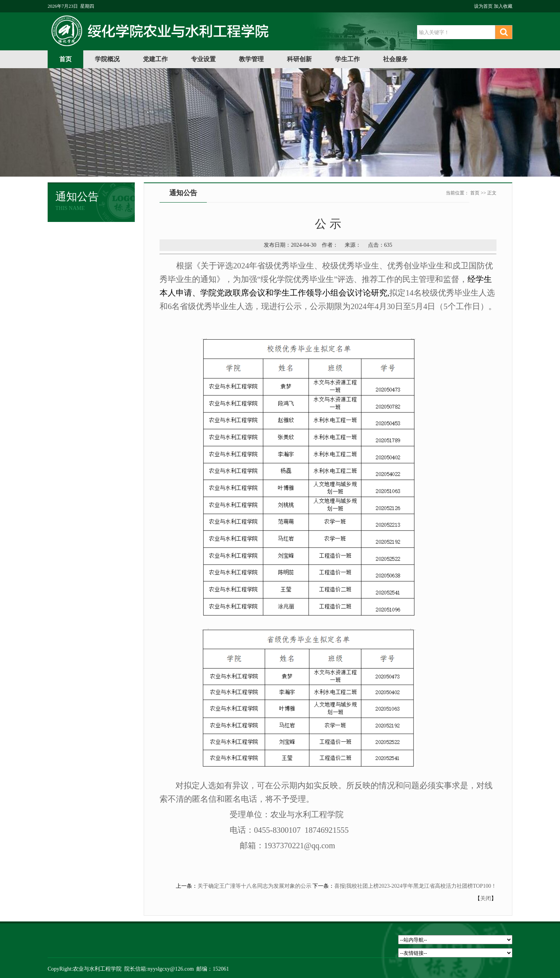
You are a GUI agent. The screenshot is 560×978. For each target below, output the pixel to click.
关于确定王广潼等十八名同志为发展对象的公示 (254, 886)
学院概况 (107, 59)
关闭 (486, 898)
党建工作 (155, 59)
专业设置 (203, 59)
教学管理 (251, 59)
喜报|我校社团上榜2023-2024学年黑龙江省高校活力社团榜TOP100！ (415, 886)
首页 (65, 59)
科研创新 (299, 59)
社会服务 (395, 59)
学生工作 (347, 59)
